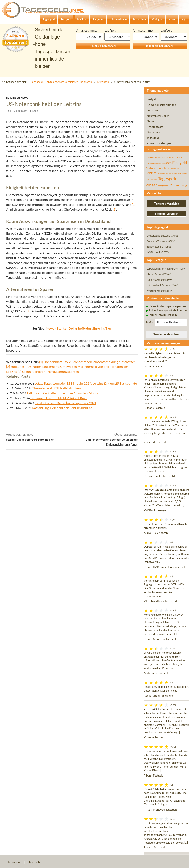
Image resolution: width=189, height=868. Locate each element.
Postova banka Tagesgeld (159, 476)
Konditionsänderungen (161, 105)
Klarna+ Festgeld (154, 737)
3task (36, 111)
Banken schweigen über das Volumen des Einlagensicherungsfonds (105, 439)
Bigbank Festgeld (154, 366)
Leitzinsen (103, 82)
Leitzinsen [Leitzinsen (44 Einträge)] (161, 173)
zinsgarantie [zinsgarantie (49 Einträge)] (164, 186)
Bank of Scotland (154, 847)
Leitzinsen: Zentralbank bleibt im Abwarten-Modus (63, 393)
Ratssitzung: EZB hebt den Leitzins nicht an (62, 408)
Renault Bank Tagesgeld (158, 696)
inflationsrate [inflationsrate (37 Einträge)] (174, 168)
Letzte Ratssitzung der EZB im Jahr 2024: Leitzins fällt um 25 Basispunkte (86, 383)
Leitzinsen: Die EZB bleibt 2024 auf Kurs (59, 398)
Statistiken (153, 132)
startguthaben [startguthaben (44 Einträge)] (152, 180)
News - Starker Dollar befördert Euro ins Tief (79, 328)
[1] (134, 204)
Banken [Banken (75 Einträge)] (150, 157)
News (24, 98)
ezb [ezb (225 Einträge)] (169, 163)
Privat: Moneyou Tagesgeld (161, 639)
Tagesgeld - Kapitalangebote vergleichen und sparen (61, 82)
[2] (114, 209)
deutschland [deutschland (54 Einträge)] (176, 157)
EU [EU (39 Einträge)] (164, 163)
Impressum (15, 862)
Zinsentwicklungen (159, 143)
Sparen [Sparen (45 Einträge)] (174, 173)
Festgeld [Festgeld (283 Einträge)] (180, 162)
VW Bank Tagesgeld (156, 510)
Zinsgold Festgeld (155, 442)
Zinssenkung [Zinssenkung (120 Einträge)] (178, 185)
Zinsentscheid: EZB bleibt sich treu (56, 388)
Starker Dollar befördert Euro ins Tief (39, 437)
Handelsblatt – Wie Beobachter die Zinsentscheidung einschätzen (90, 362)
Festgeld (152, 99)
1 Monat (117, 37)
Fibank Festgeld (154, 775)
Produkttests (155, 127)
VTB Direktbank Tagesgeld (160, 601)
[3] (28, 311)
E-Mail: (150, 322)
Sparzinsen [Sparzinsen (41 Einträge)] (182, 173)
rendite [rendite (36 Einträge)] (168, 173)
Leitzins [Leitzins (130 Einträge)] (151, 173)
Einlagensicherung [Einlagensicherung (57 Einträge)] (154, 163)
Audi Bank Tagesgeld (157, 673)
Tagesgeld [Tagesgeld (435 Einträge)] (168, 179)
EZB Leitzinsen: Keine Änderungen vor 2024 (66, 403)
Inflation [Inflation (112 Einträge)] (164, 168)
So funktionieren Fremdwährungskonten (50, 371)
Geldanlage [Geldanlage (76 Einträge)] (152, 168)
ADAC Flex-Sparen (156, 533)
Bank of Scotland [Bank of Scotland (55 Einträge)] (162, 157)
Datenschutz (36, 862)
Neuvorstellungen (158, 116)
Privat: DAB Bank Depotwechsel (164, 567)
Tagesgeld (153, 138)
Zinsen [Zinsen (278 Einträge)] (152, 185)
